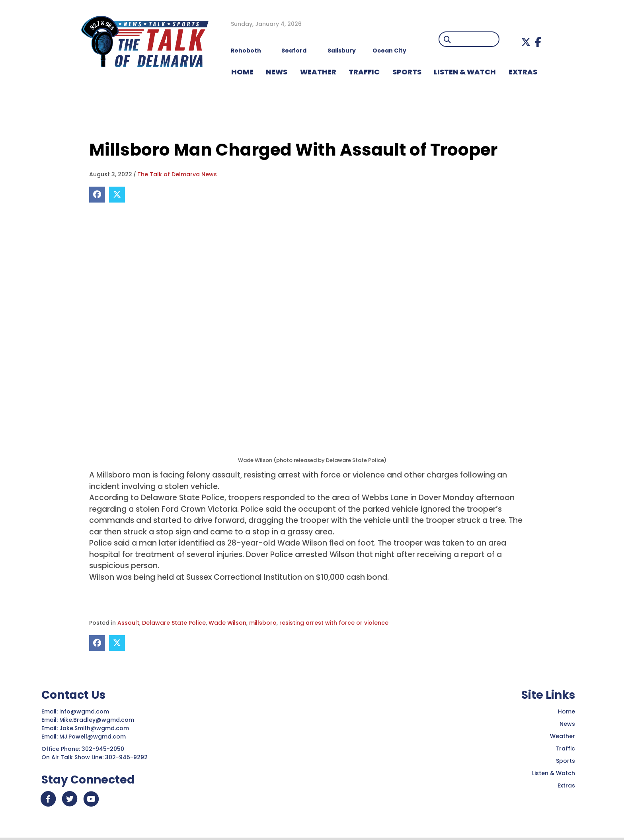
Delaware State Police (174, 623)
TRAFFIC (364, 72)
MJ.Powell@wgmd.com (94, 737)
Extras (566, 785)
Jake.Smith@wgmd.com (95, 728)
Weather (563, 736)
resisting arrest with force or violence (334, 623)
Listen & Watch (554, 773)
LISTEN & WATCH (465, 72)
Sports (407, 72)
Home (566, 711)
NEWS (277, 72)
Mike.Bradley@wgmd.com (97, 720)
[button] (526, 42)
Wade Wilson (227, 623)
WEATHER (318, 72)
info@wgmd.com (85, 711)
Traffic (565, 748)
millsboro (263, 623)
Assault (128, 623)
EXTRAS (523, 72)
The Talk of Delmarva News (177, 174)
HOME (242, 72)
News (567, 724)
